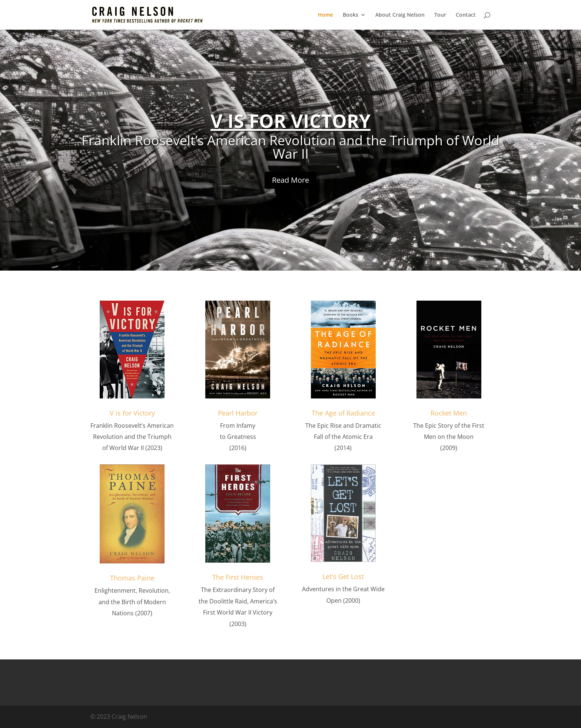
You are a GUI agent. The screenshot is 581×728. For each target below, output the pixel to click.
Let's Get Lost (343, 576)
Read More (290, 180)
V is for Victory (132, 413)
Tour (440, 15)
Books (351, 15)
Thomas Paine (132, 578)
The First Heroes (238, 577)
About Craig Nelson (400, 15)
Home (326, 15)
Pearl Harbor (238, 413)
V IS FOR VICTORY (290, 121)
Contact (466, 15)
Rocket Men (449, 413)
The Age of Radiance (343, 413)
